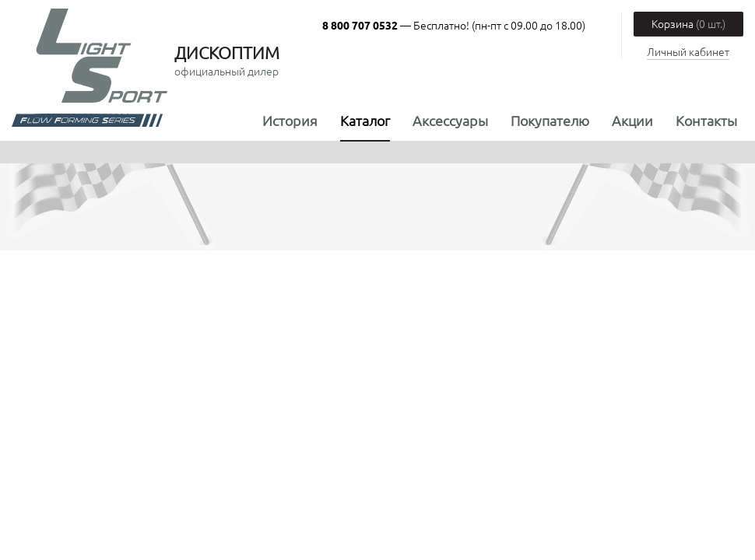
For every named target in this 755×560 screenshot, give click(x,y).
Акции (632, 120)
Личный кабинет (688, 51)
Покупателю (550, 120)
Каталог (365, 120)
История (290, 120)
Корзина (688, 23)
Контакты (706, 120)
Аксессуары (450, 120)
